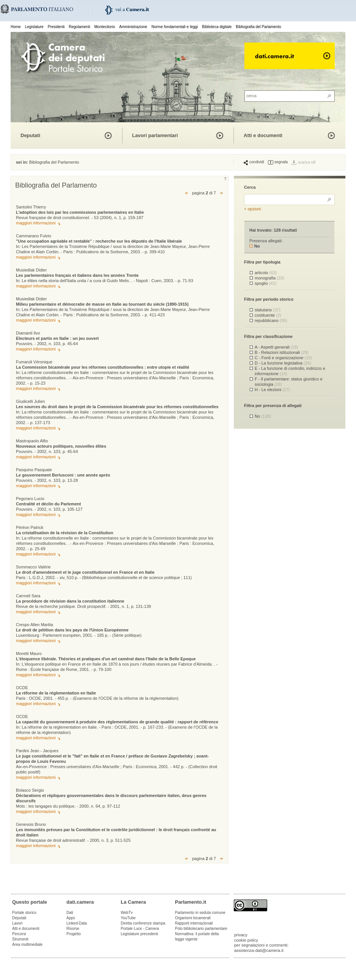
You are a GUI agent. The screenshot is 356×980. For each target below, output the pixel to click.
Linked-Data (77, 923)
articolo (266, 273)
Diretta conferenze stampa (143, 923)
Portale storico (24, 913)
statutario (268, 310)
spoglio (265, 283)
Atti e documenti (263, 135)
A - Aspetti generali (276, 347)
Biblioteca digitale (217, 27)
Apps (71, 918)
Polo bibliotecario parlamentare (201, 929)
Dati (70, 913)
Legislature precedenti (139, 934)
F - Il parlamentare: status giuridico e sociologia (289, 381)
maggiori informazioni (36, 223)
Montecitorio (104, 27)
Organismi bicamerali (193, 918)
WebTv (127, 913)
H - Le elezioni (272, 390)
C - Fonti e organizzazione (283, 358)
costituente (268, 315)
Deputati (30, 135)
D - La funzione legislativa (283, 363)
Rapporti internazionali (194, 923)
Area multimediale (27, 944)
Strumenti (20, 939)
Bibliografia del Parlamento (258, 27)
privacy (241, 935)
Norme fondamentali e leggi (175, 27)
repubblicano (271, 320)
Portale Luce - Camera (140, 929)
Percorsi (19, 934)
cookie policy (246, 940)
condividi (254, 162)
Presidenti (56, 27)
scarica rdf (307, 162)
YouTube (128, 918)
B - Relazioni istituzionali (282, 352)
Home (16, 27)
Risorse (73, 929)
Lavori (17, 923)
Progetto (74, 934)
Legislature (34, 27)
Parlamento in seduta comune (200, 913)
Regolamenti (79, 27)
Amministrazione (133, 27)
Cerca (250, 187)
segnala (278, 162)
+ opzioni (252, 209)
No (255, 246)
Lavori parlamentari (155, 135)
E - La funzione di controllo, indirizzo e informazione (290, 371)
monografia (269, 278)
